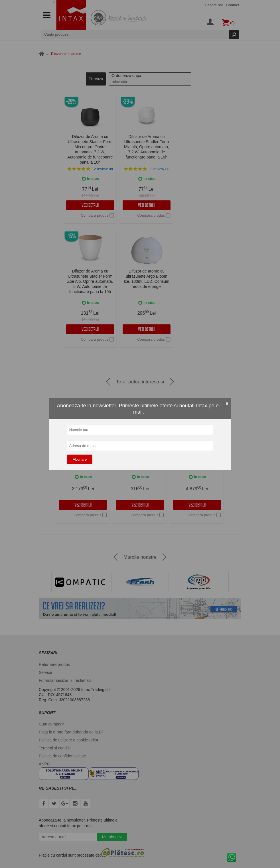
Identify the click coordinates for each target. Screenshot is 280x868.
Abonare (80, 459)
